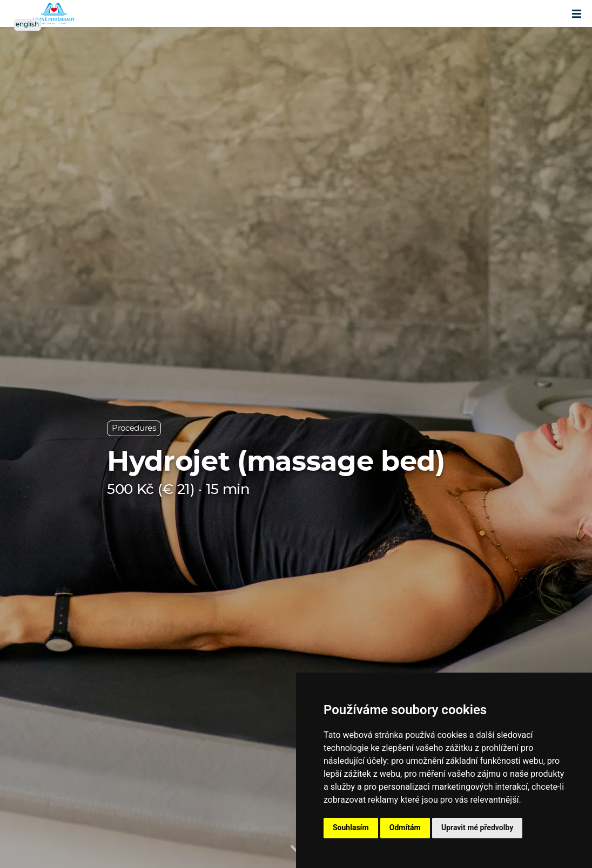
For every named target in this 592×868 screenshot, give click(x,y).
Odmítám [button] (405, 828)
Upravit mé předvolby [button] (477, 828)
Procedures (134, 428)
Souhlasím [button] (351, 828)
